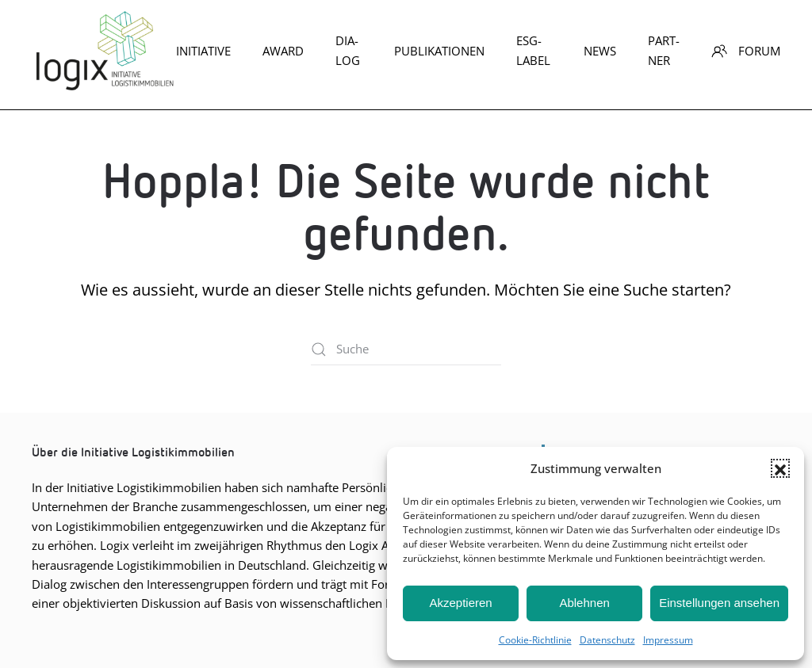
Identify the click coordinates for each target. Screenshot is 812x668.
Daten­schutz (607, 640)
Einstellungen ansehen (719, 603)
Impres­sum (668, 640)
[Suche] (406, 349)
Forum (746, 51)
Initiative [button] (203, 51)
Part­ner (664, 50)
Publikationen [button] (439, 51)
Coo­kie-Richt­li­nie (535, 640)
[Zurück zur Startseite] (104, 51)
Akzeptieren (460, 603)
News (600, 51)
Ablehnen (584, 603)
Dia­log (348, 50)
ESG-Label (533, 50)
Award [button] (283, 51)
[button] (780, 468)
